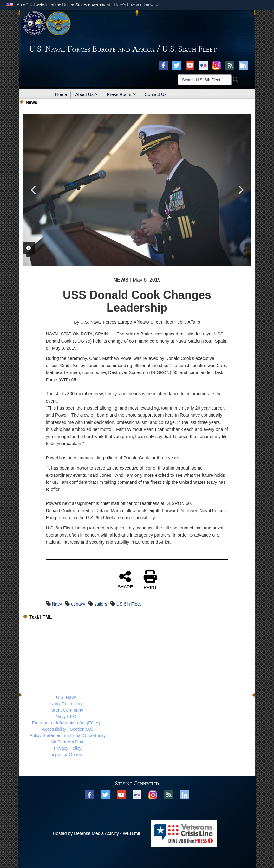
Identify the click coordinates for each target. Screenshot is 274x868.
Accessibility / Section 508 (68, 729)
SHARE (125, 580)
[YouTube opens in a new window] (190, 65)
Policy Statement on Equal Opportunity (68, 735)
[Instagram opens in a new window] (217, 65)
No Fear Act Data (68, 742)
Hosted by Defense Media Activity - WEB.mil (96, 833)
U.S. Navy (66, 697)
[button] (137, 5)
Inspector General (67, 755)
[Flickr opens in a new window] (203, 65)
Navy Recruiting (66, 704)
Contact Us (156, 94)
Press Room (122, 94)
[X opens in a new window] (177, 65)
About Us (87, 94)
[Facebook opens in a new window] (163, 65)
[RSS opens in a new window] (230, 65)
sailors (101, 604)
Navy (57, 604)
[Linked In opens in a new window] (243, 65)
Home (61, 94)
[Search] (205, 80)
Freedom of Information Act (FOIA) (66, 723)
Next (240, 190)
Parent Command (66, 710)
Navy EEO (66, 716)
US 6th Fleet (129, 604)
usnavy (78, 604)
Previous (34, 190)
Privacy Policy (68, 748)
